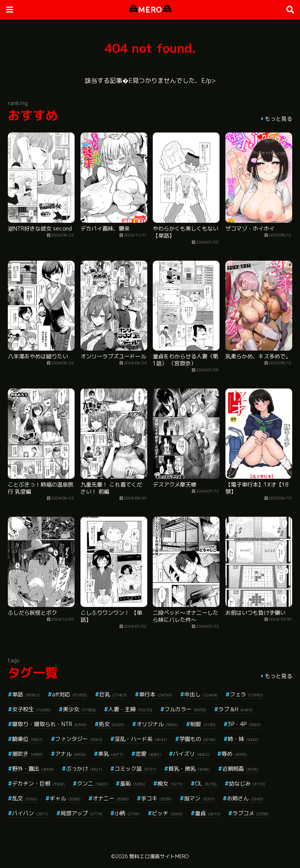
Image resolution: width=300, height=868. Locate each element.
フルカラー (185, 709)
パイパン (30, 813)
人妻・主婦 (130, 709)
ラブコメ (251, 813)
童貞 (208, 813)
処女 (112, 724)
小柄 (127, 813)
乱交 (25, 798)
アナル (71, 754)
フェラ (246, 694)
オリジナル (157, 724)
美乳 (111, 754)
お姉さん (245, 798)
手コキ (156, 798)
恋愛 (148, 754)
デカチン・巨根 (38, 783)
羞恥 (133, 783)
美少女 (79, 709)
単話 (26, 694)
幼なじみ (247, 783)
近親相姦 (240, 769)
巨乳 (113, 694)
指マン (199, 798)
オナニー (111, 798)
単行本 (156, 694)
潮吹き (28, 754)
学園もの (197, 739)
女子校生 (31, 709)
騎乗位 (28, 739)
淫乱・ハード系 (141, 739)
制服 (203, 724)
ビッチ (167, 813)
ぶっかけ (84, 769)
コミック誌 (135, 769)
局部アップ (81, 813)
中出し (201, 694)
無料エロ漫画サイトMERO (159, 856)
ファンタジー (79, 739)
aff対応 (70, 694)
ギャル (65, 798)
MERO (150, 10)
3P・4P (244, 724)
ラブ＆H (236, 709)
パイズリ (191, 754)
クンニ (92, 783)
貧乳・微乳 (189, 769)
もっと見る (279, 119)
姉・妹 (243, 739)
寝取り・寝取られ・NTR (49, 724)
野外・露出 (33, 769)
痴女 (170, 783)
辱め (234, 754)
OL (206, 783)
